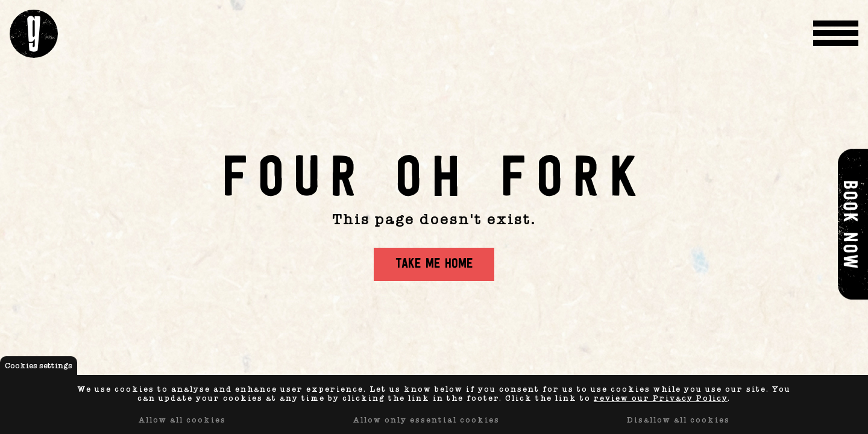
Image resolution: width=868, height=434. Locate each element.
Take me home (434, 264)
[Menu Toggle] (836, 34)
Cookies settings (39, 366)
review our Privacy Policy (661, 398)
